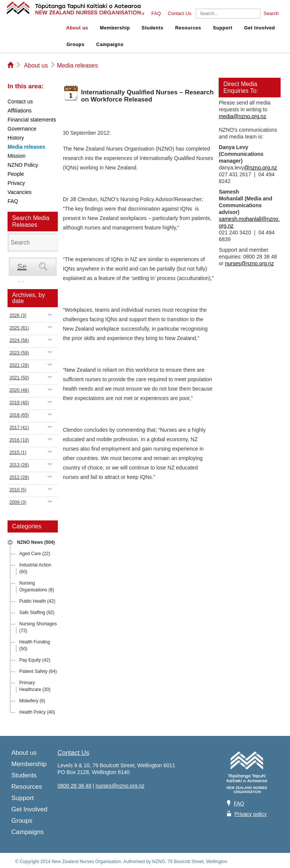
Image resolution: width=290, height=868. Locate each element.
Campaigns (110, 45)
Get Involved (260, 28)
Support (223, 28)
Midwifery (32, 701)
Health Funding (35, 645)
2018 (19, 415)
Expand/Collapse (50, 315)
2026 (18, 315)
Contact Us (179, 14)
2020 (19, 390)
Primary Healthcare (35, 686)
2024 (19, 340)
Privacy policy (251, 814)
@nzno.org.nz (260, 168)
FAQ (156, 14)
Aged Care (35, 554)
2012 (19, 477)
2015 (18, 452)
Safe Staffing (37, 613)
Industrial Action (35, 568)
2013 (19, 465)
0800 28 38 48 (74, 786)
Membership (115, 28)
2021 (19, 378)
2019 (19, 403)
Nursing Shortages (38, 627)
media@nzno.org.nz (242, 116)
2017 (19, 428)
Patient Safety (38, 671)
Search (271, 14)
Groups (76, 45)
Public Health (37, 601)
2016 (19, 440)
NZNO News (36, 542)
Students (153, 28)
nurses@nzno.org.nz (249, 263)
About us (77, 28)
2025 (19, 328)
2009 (18, 502)
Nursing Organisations (37, 586)
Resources (188, 28)
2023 (19, 353)
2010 (18, 490)
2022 (19, 365)
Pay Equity (35, 660)
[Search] (228, 14)
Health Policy (37, 712)
